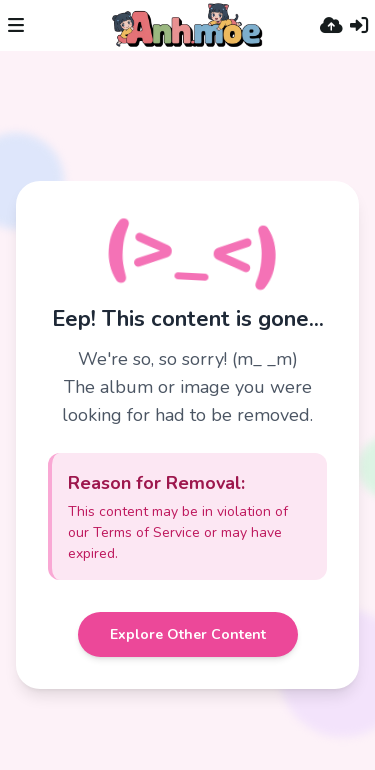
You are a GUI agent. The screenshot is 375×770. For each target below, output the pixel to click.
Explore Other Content (188, 634)
